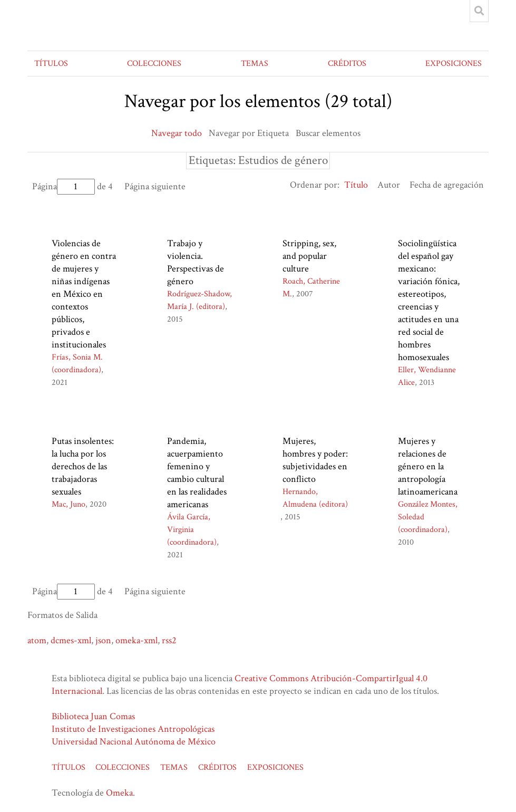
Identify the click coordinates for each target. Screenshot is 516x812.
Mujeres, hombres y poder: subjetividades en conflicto (315, 460)
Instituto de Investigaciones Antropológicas (133, 729)
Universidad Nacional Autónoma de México (134, 742)
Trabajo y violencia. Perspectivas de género (196, 262)
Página (64, 186)
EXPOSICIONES (454, 64)
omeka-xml (137, 640)
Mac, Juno (69, 504)
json (103, 640)
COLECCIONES (154, 64)
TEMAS (255, 64)
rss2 (169, 640)
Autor (389, 185)
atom (37, 640)
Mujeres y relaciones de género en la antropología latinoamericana (428, 466)
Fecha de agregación (447, 185)
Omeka (119, 793)
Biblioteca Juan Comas (93, 716)
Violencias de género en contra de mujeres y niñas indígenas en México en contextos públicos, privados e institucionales (84, 294)
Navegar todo (177, 133)
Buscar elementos (328, 133)
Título (356, 185)
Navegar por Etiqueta (249, 133)
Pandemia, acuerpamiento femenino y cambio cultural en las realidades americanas (197, 473)
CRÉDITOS (347, 64)
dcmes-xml (71, 640)
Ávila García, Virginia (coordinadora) (192, 530)
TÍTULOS (51, 64)
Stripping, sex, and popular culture (309, 256)
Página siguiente (155, 186)
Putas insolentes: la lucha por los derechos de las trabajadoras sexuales (83, 466)
